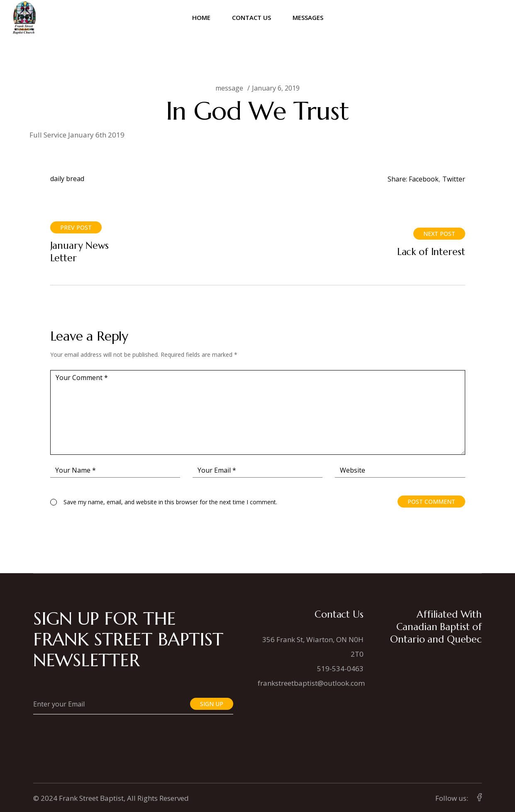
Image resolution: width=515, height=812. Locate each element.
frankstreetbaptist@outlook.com (311, 683)
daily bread (67, 179)
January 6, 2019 (276, 88)
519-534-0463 (340, 668)
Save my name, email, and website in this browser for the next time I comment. (170, 502)
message (229, 88)
